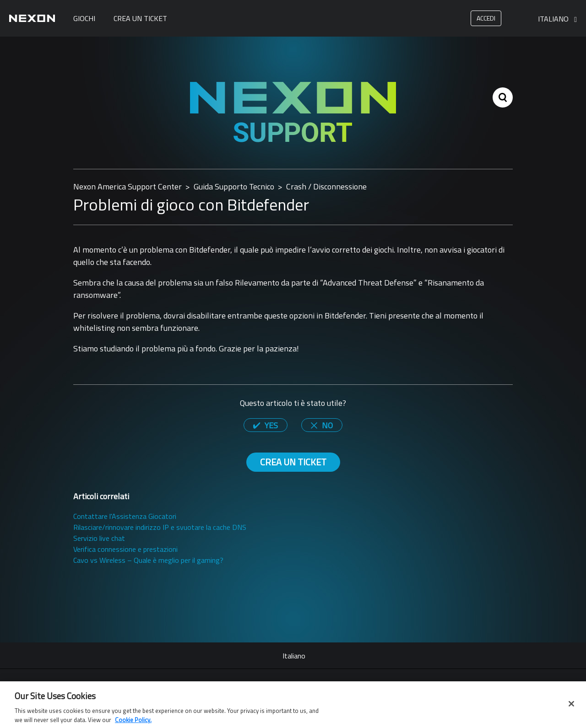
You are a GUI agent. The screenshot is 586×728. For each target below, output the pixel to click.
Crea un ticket (140, 18)
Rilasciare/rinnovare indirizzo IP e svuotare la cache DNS (160, 527)
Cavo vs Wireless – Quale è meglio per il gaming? (148, 560)
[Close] (571, 706)
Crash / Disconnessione (326, 186)
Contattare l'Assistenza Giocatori (125, 516)
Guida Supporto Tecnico (234, 186)
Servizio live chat (99, 538)
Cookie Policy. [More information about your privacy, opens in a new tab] (133, 723)
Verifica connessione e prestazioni (125, 549)
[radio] (266, 425)
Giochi (84, 18)
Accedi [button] (486, 18)
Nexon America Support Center (128, 186)
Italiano (554, 19)
